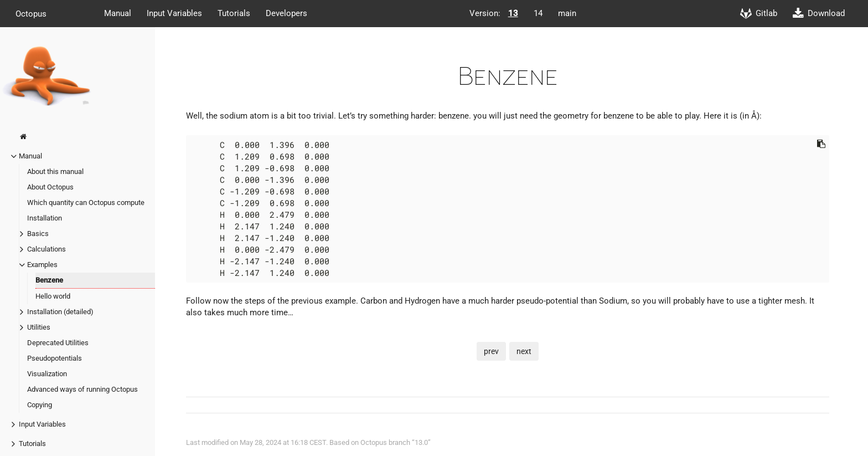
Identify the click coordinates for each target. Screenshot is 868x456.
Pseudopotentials (55, 358)
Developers (286, 13)
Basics (38, 234)
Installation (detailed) (60, 312)
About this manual (55, 171)
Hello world (53, 296)
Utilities (39, 327)
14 (538, 13)
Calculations (46, 249)
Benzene (49, 280)
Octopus (31, 13)
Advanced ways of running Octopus (82, 389)
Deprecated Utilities (58, 343)
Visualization (47, 374)
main (567, 13)
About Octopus (50, 187)
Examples (42, 265)
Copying (40, 405)
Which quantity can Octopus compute (86, 203)
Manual (118, 13)
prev (491, 351)
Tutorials (234, 13)
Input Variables (174, 13)
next (524, 351)
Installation (45, 218)
